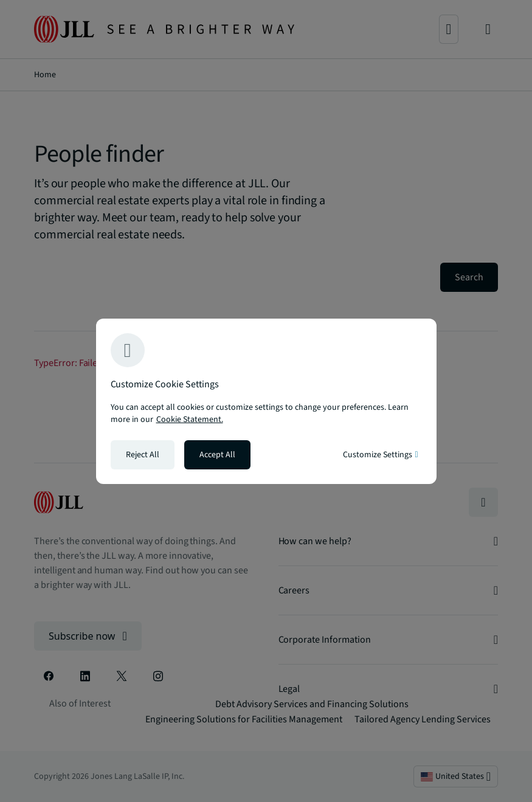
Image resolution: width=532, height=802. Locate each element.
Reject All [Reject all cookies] (143, 455)
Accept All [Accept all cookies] (217, 455)
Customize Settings (380, 455)
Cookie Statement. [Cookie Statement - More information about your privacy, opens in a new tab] (190, 420)
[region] (266, 401)
